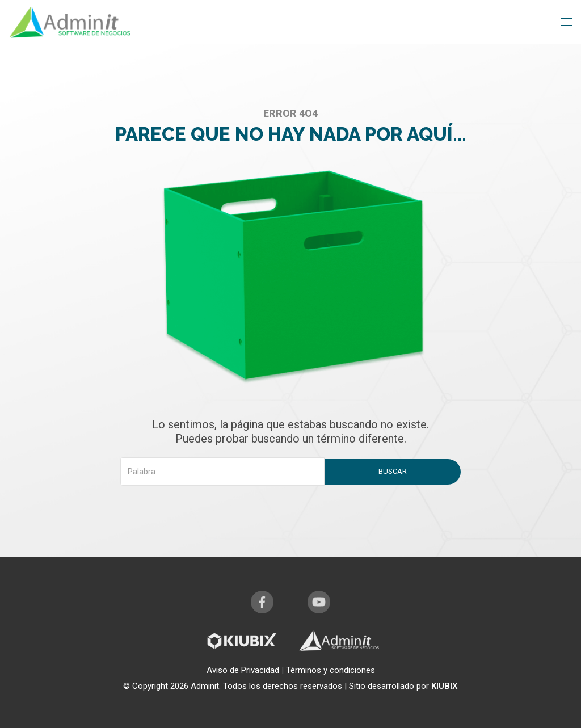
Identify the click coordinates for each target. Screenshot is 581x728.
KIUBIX (445, 686)
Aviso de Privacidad (244, 670)
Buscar (393, 471)
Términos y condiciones (331, 670)
